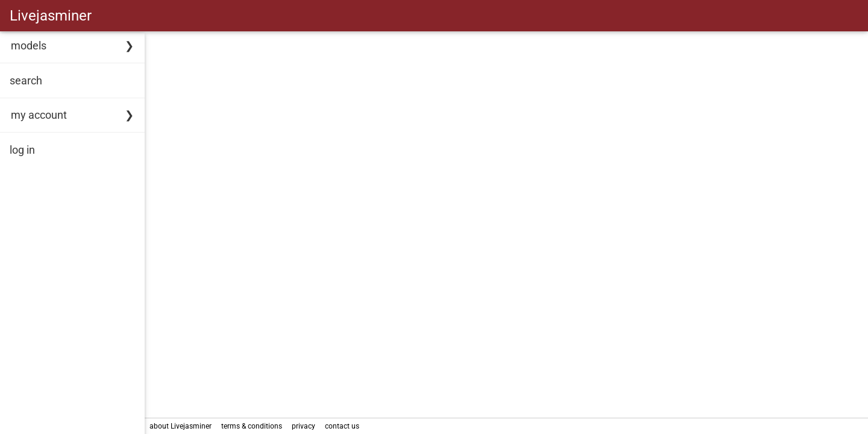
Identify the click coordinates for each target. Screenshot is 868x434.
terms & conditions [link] (252, 426)
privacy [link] (303, 426)
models (29, 46)
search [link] (26, 80)
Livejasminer (51, 16)
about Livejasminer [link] (181, 426)
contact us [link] (342, 426)
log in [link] (22, 150)
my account (39, 115)
